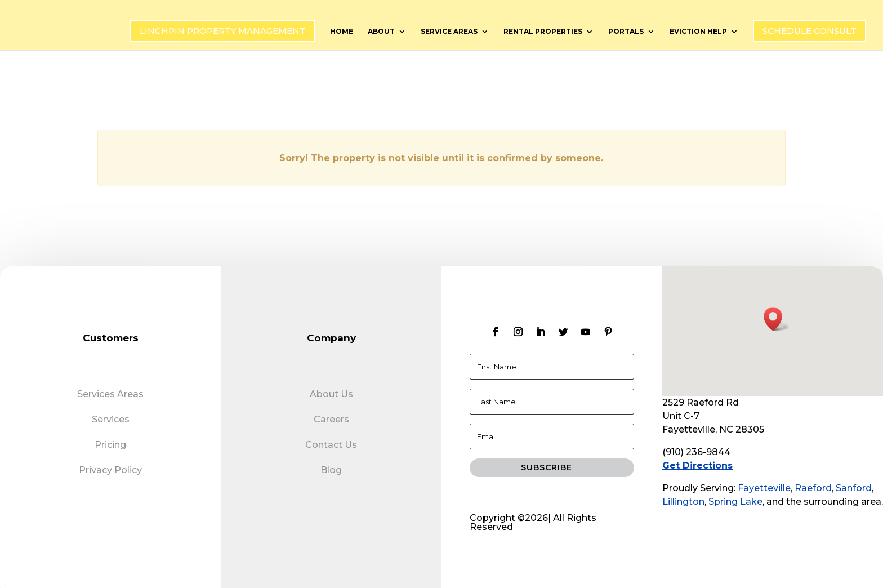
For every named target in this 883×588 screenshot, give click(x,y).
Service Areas (449, 32)
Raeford (813, 488)
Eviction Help (698, 32)
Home (342, 32)
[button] (777, 319)
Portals (626, 32)
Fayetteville (764, 488)
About (381, 32)
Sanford (854, 488)
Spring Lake (735, 502)
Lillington (683, 502)
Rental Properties (543, 32)
